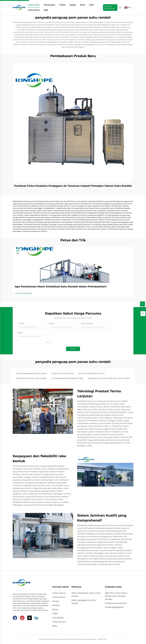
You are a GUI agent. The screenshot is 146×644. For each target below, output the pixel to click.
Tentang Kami (49, 5)
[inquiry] (143, 314)
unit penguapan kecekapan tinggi (67, 378)
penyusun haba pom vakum (92, 373)
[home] (19, 7)
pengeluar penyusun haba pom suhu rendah (109, 378)
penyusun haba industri (63, 373)
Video (91, 5)
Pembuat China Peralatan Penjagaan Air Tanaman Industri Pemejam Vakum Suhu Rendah (73, 186)
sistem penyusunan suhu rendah (31, 378)
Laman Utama (59, 593)
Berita (82, 5)
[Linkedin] (36, 618)
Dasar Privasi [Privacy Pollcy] (102, 639)
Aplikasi (73, 5)
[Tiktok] (30, 618)
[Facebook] (15, 618)
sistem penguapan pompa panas (32, 373)
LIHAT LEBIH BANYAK (24, 293)
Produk (62, 5)
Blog (46, 10)
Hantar (73, 349)
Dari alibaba (58, 618)
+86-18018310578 (116, 607)
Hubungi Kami (34, 10)
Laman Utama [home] (34, 5)
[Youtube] (22, 618)
